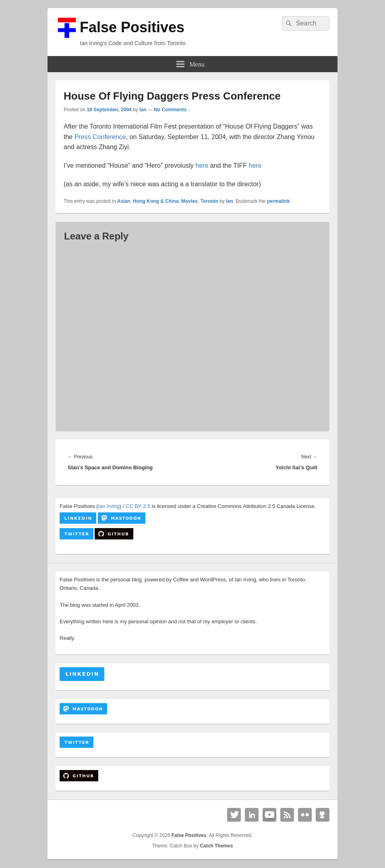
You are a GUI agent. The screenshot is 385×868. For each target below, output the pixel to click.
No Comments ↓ (172, 110)
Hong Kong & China (156, 201)
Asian (124, 201)
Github (323, 815)
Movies (189, 201)
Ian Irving (109, 506)
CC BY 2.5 (138, 506)
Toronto (209, 201)
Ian (143, 110)
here (202, 165)
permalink (278, 201)
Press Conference (100, 137)
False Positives (132, 27)
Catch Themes (216, 846)
